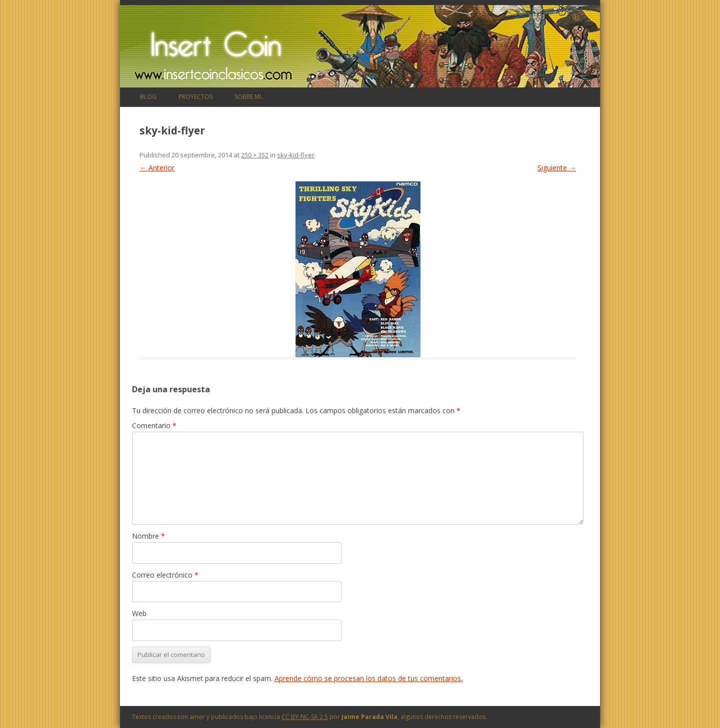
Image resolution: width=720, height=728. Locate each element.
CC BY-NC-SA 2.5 (305, 717)
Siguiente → (557, 168)
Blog (148, 97)
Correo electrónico (165, 575)
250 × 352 (255, 155)
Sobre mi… (250, 97)
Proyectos (195, 97)
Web (139, 613)
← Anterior (157, 168)
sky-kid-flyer (296, 155)
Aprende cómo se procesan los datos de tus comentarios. (368, 678)
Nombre (148, 536)
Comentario (154, 425)
